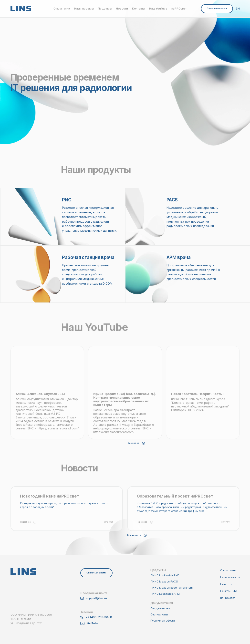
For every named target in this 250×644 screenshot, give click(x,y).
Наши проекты (84, 9)
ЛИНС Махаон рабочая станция (172, 588)
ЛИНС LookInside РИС (165, 575)
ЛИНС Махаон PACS (164, 582)
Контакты (139, 9)
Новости (122, 9)
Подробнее (28, 522)
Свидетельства (160, 608)
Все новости (137, 535)
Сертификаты (159, 614)
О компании (62, 9)
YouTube (92, 623)
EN (238, 9)
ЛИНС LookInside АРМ (165, 594)
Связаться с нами (217, 9)
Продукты (105, 9)
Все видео (136, 443)
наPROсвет (179, 9)
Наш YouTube (158, 9)
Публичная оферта (163, 621)
